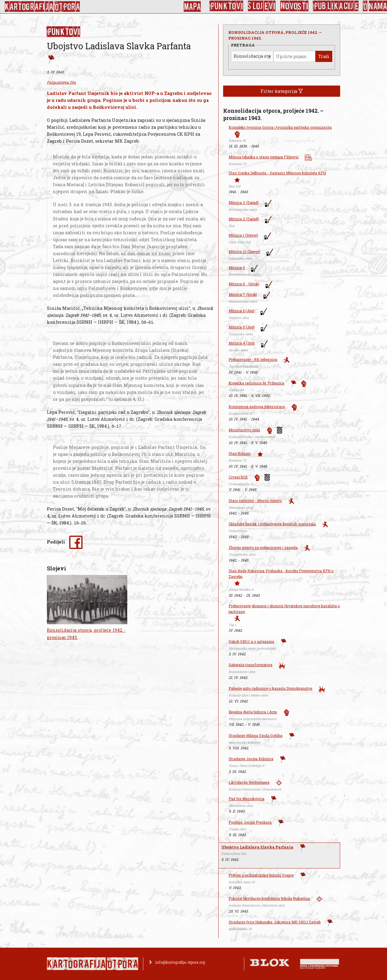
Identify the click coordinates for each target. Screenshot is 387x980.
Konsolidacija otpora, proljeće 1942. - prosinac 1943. (86, 634)
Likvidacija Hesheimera (249, 782)
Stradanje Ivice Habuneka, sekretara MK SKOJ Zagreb (275, 922)
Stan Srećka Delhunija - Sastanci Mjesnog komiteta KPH (277, 173)
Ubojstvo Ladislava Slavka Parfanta (257, 847)
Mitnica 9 (237, 268)
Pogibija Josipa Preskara (250, 822)
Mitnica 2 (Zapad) (244, 219)
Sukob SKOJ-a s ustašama (251, 641)
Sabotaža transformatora (250, 665)
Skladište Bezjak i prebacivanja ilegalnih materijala (272, 524)
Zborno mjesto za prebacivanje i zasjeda (263, 547)
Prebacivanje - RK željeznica (253, 359)
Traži (324, 56)
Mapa (192, 7)
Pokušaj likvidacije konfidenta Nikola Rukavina (269, 898)
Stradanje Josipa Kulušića (251, 759)
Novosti (294, 6)
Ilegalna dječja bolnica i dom (253, 712)
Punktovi (227, 6)
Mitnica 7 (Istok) (243, 294)
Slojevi (262, 6)
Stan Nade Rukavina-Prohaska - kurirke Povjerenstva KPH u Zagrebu (281, 574)
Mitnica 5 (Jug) (242, 327)
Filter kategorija (282, 91)
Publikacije (336, 6)
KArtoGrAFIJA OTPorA (42, 7)
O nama (375, 6)
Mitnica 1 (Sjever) (243, 235)
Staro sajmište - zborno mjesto (255, 501)
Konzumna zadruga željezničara (257, 407)
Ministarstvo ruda (244, 430)
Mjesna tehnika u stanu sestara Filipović (264, 157)
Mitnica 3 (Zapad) (244, 203)
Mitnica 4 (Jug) (242, 343)
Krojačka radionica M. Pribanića (256, 383)
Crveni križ (238, 477)
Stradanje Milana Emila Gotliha (255, 735)
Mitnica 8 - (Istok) (244, 284)
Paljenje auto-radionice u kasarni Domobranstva (270, 688)
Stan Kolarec (240, 453)
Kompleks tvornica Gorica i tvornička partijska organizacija (280, 127)
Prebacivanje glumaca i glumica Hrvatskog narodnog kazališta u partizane (284, 609)
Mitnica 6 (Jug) (241, 311)
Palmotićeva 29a (61, 82)
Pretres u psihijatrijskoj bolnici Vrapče (261, 875)
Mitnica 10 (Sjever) (244, 251)
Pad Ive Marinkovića (246, 799)
